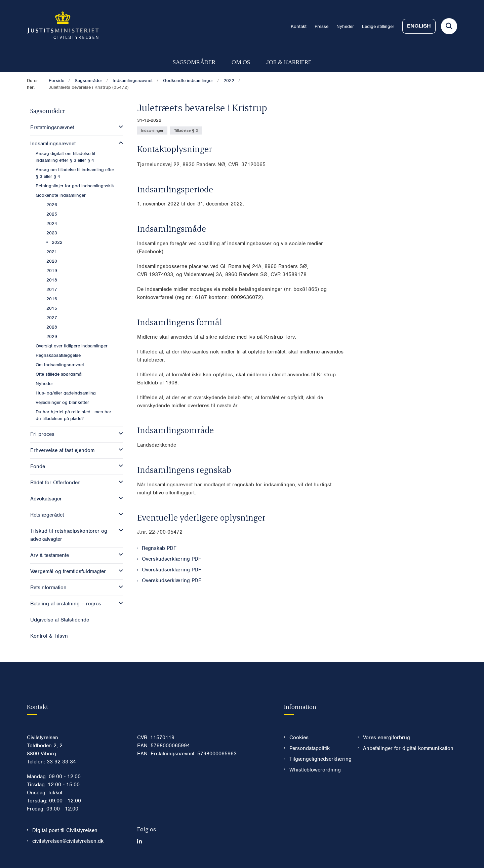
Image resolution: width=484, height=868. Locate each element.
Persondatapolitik (310, 748)
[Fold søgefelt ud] (449, 26)
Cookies (299, 738)
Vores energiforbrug (387, 738)
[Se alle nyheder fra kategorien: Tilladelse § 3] (186, 130)
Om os (241, 62)
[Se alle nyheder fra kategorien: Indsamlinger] (152, 130)
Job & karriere (289, 62)
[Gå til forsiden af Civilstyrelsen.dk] (63, 26)
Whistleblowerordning (315, 770)
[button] (119, 127)
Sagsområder (194, 62)
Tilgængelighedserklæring (318, 759)
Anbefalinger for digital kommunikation (408, 748)
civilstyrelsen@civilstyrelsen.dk (68, 841)
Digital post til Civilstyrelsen (65, 830)
